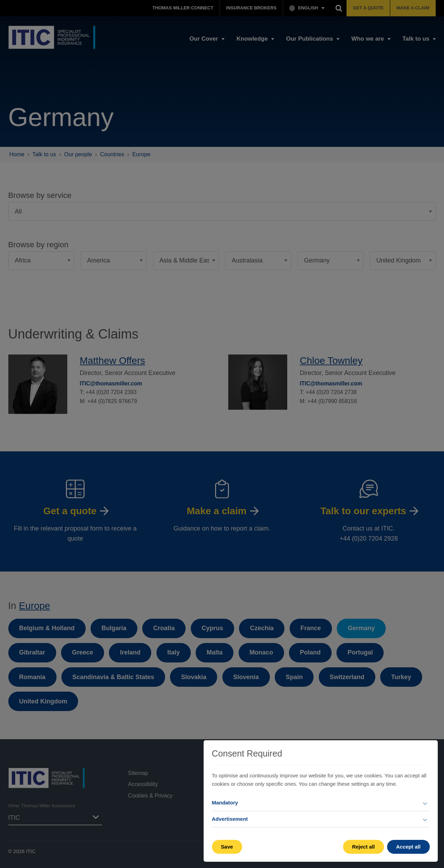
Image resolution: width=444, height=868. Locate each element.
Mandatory (225, 803)
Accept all (408, 847)
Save (227, 847)
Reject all (364, 847)
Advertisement (230, 819)
